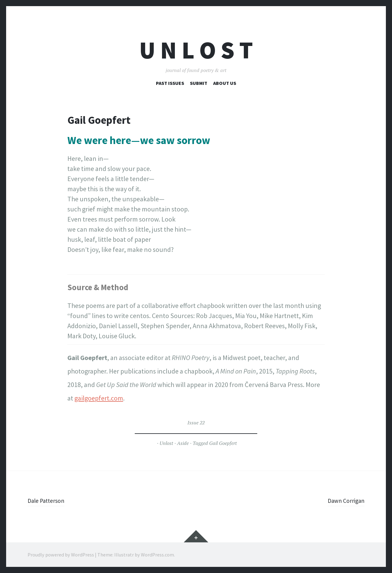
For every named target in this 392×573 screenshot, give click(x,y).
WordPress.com (157, 555)
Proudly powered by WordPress (61, 555)
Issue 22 (196, 423)
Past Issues (170, 83)
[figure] (196, 204)
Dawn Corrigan (343, 500)
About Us (225, 83)
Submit (199, 83)
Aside (183, 443)
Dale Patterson (49, 500)
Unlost (166, 443)
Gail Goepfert (223, 443)
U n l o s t (196, 50)
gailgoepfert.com (99, 398)
